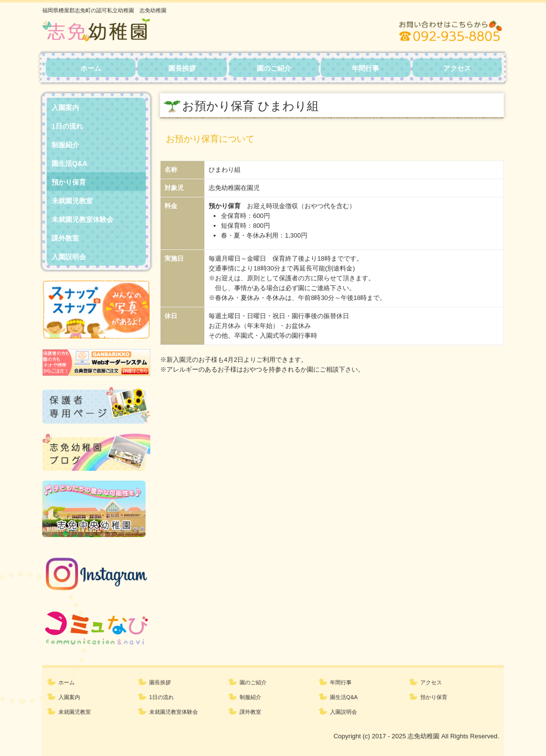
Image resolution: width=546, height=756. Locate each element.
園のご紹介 (274, 68)
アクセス (457, 68)
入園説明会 (69, 257)
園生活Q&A (69, 163)
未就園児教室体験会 (82, 219)
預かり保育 (69, 182)
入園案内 (65, 108)
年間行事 (365, 68)
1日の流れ (67, 126)
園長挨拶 (182, 68)
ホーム (91, 68)
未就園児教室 (72, 201)
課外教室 (65, 238)
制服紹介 (65, 145)
